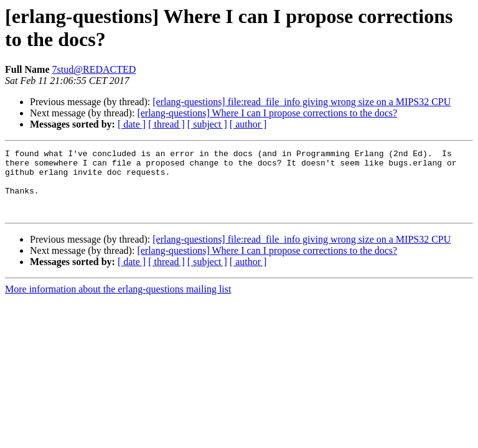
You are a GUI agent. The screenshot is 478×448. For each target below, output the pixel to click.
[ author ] (248, 124)
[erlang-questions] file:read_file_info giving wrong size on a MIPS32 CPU (302, 102)
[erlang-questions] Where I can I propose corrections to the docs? (267, 113)
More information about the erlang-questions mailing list (118, 302)
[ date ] (132, 124)
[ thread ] (166, 124)
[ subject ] (207, 124)
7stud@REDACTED (94, 69)
